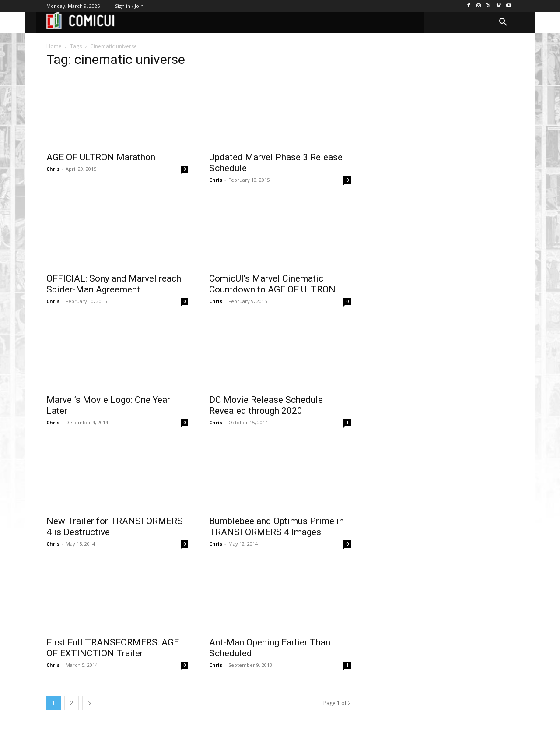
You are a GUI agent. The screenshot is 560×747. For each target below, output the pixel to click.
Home (54, 46)
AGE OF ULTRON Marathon (101, 157)
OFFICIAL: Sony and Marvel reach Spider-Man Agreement (114, 284)
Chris (53, 169)
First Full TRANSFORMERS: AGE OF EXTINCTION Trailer (113, 648)
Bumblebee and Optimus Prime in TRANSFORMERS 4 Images (276, 527)
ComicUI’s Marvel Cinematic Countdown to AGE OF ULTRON (272, 284)
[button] (503, 22)
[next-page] (90, 703)
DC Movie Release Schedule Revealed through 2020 (266, 405)
